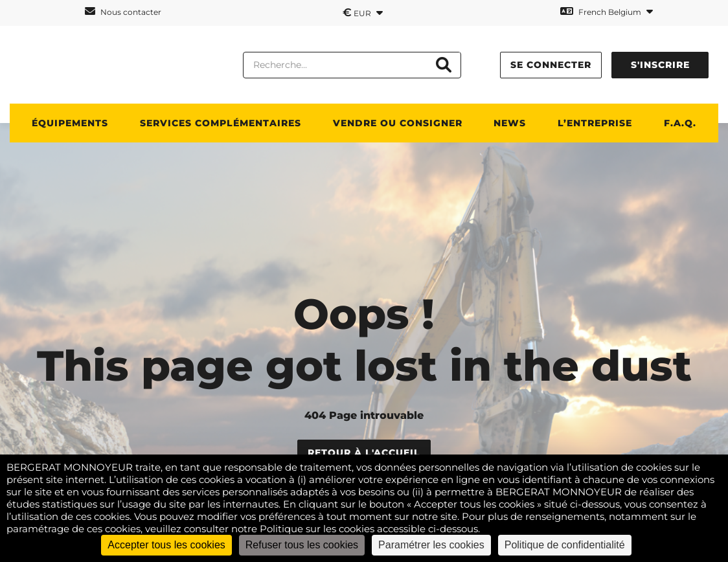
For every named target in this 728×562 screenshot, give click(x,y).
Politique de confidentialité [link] (565, 545)
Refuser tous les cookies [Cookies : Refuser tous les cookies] (302, 545)
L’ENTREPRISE (595, 123)
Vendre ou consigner (398, 123)
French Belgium (607, 11)
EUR (363, 12)
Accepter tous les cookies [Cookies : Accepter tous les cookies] (166, 545)
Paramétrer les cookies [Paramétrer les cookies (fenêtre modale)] (431, 545)
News (510, 123)
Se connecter (551, 65)
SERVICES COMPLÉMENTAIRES (221, 123)
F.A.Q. (680, 123)
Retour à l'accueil (364, 453)
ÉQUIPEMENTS (70, 123)
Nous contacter (123, 11)
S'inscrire (660, 65)
